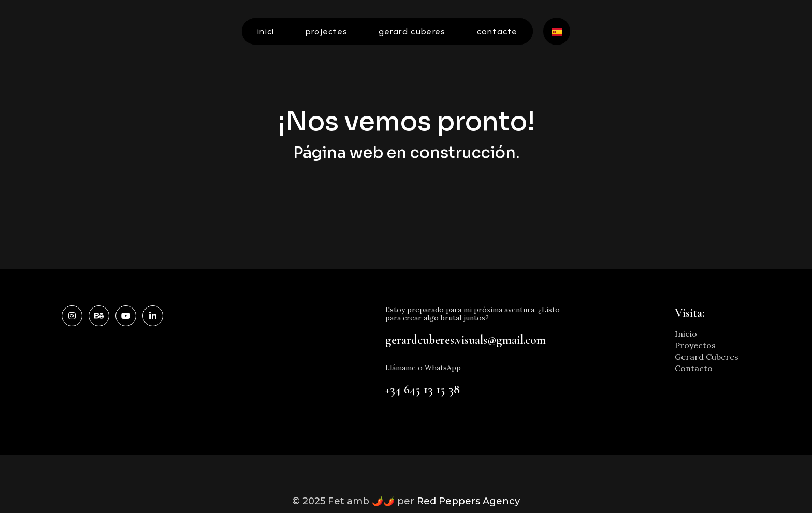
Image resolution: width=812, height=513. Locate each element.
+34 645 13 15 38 (423, 390)
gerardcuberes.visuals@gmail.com (466, 340)
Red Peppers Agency (468, 501)
